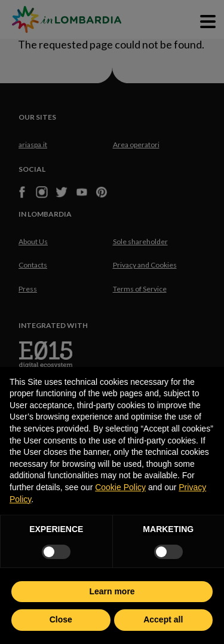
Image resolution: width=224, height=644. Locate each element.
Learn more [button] (112, 591)
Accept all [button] (163, 619)
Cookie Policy (120, 487)
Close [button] (61, 619)
